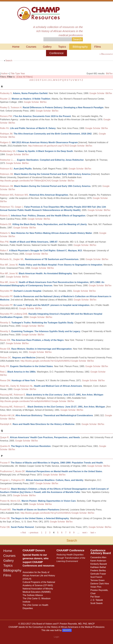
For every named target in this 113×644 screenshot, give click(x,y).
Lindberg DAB (20, 314)
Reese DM (5, 380)
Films (98, 47)
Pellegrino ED (18, 480)
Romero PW (6, 116)
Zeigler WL (18, 259)
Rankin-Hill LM (7, 415)
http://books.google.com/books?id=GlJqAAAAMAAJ (46, 361)
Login (56, 637)
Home (16, 47)
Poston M (5, 501)
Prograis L (5, 480)
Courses (31, 47)
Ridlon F (4, 251)
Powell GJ (5, 489)
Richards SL (6, 259)
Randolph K (6, 424)
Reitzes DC (6, 358)
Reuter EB (5, 340)
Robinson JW (6, 174)
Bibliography (80, 47)
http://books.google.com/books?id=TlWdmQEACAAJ (26, 181)
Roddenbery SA (8, 151)
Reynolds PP (6, 291)
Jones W (13, 265)
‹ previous (33, 533)
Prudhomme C (7, 471)
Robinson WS (7, 195)
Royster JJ (5, 99)
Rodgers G (5, 142)
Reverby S (5, 323)
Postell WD (5, 510)
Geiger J (19, 207)
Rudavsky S (6, 93)
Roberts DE (6, 224)
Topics (62, 47)
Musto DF (20, 471)
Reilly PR (5, 366)
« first (23, 533)
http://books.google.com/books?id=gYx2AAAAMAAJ (46, 513)
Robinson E (19, 395)
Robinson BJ (6, 169)
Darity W (15, 386)
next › (85, 533)
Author (4, 74)
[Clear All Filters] (25, 77)
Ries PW (4, 242)
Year (23, 74)
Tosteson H (16, 107)
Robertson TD (7, 207)
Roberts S (5, 216)
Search (9, 61)
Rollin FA (4, 128)
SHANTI (67, 630)
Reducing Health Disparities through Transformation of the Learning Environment (71, 558)
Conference (56, 53)
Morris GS (15, 501)
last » (93, 533)
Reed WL (5, 386)
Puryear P (5, 463)
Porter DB (5, 518)
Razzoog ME (6, 395)
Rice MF (4, 265)
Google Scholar (97, 93)
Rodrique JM (6, 134)
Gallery (47, 47)
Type (18, 74)
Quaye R (4, 437)
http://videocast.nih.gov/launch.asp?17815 (49, 146)
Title (13, 74)
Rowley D (5, 107)
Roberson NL (26, 386)
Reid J (3, 372)
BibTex (109, 74)
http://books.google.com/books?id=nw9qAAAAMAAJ (25, 401)
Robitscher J (6, 160)
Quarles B (5, 446)
